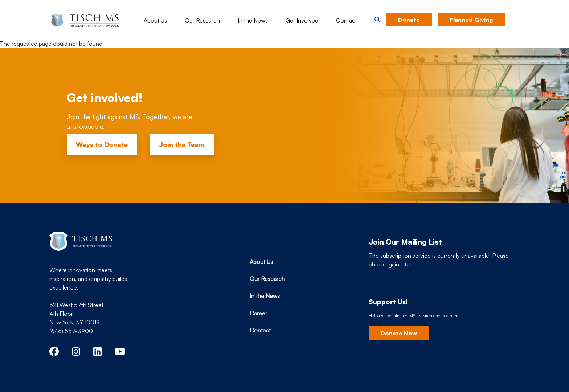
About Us (155, 20)
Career (258, 313)
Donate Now (399, 333)
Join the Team (182, 144)
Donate (409, 20)
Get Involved (302, 20)
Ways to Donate (102, 144)
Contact (347, 20)
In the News (253, 20)
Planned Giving (471, 20)
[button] (377, 20)
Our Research (202, 20)
